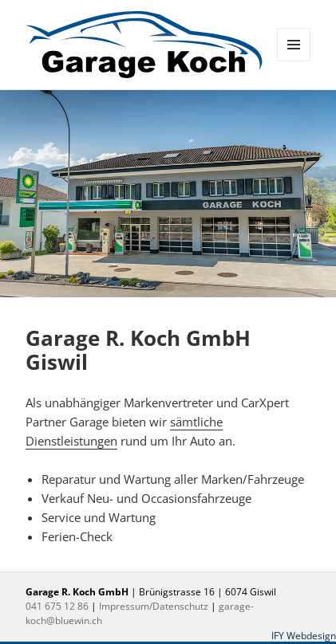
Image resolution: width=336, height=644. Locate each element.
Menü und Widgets (294, 61)
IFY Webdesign (304, 636)
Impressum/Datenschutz (154, 606)
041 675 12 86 (57, 606)
